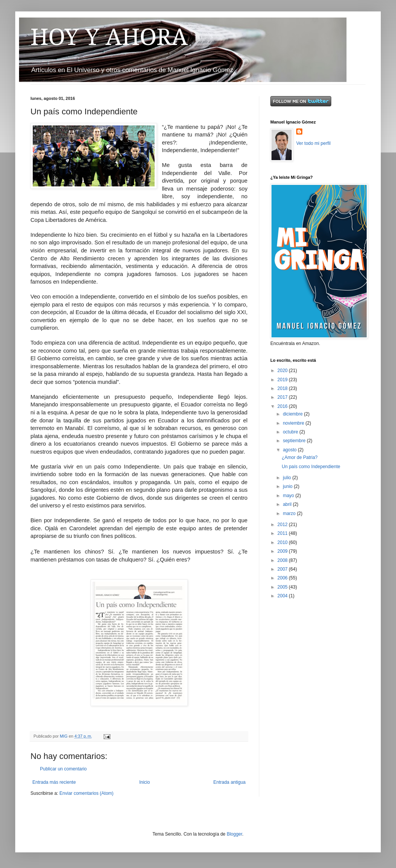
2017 (283, 397)
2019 (283, 380)
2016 (283, 406)
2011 (283, 533)
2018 (283, 388)
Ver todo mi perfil (313, 143)
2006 (283, 578)
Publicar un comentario (63, 769)
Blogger (234, 834)
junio (288, 486)
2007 (283, 569)
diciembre (293, 414)
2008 (283, 560)
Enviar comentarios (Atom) (86, 793)
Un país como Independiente (311, 467)
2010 (283, 542)
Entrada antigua (229, 782)
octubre (291, 432)
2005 (283, 587)
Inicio (145, 782)
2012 (283, 525)
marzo (290, 513)
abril (288, 504)
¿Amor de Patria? (300, 457)
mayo (289, 496)
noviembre (294, 423)
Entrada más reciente (54, 782)
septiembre (295, 441)
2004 (283, 596)
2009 (283, 551)
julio (288, 478)
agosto (290, 450)
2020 (283, 371)
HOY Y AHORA (109, 37)
